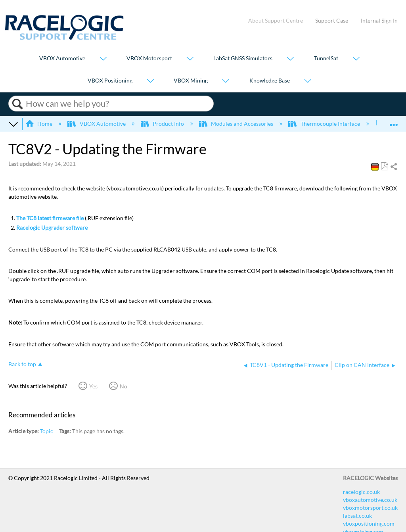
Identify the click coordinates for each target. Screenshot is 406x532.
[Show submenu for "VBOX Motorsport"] (190, 59)
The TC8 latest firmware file (50, 218)
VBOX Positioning (110, 80)
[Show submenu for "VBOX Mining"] (226, 81)
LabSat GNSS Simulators (243, 59)
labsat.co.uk (357, 516)
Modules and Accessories (237, 124)
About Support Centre (276, 20)
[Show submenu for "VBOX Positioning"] (150, 81)
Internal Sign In (379, 20)
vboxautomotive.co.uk (370, 500)
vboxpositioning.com (369, 523)
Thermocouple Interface (325, 124)
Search (17, 104)
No (124, 386)
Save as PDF (384, 166)
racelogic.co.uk (361, 492)
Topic (47, 431)
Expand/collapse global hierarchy (13, 124)
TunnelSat (326, 59)
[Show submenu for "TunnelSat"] (356, 59)
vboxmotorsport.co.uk (370, 508)
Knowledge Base (270, 80)
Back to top (22, 364)
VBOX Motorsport (149, 59)
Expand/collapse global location (394, 121)
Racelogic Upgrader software (52, 228)
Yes (93, 386)
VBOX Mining (191, 80)
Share (394, 167)
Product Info (163, 124)
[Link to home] (64, 38)
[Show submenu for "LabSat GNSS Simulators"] (290, 59)
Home (39, 124)
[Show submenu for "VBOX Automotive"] (103, 59)
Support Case (332, 20)
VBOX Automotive (62, 59)
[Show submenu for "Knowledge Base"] (308, 81)
